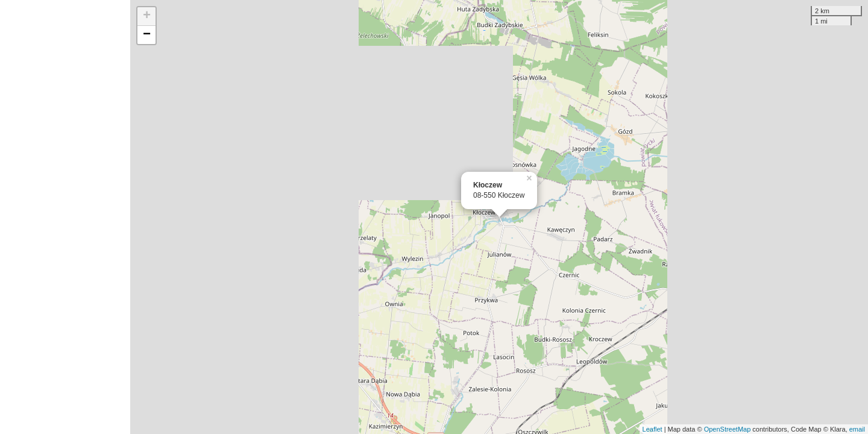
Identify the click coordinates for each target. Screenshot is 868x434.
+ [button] (147, 16)
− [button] (147, 35)
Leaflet (653, 429)
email (857, 429)
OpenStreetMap (728, 429)
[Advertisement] (65, 217)
